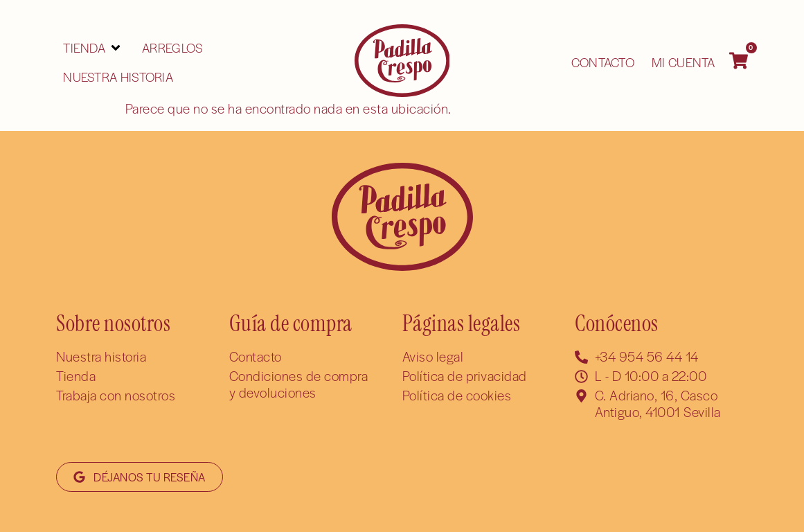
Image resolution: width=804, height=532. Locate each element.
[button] (93, 48)
